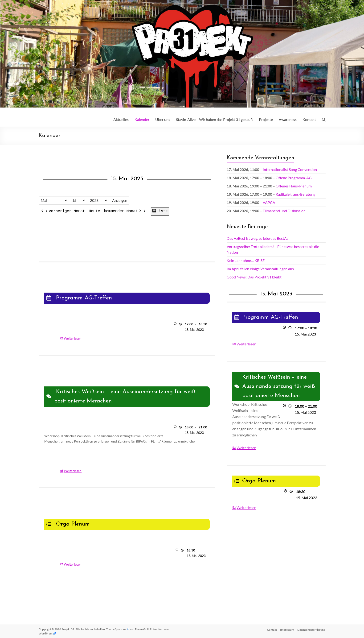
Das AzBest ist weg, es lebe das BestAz (258, 238)
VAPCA (269, 202)
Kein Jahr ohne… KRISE (246, 260)
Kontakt (309, 119)
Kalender (142, 119)
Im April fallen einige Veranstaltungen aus (260, 269)
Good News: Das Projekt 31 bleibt (254, 277)
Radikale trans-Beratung (295, 194)
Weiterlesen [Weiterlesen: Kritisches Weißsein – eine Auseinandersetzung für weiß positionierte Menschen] (73, 471)
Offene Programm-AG (294, 178)
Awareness (288, 119)
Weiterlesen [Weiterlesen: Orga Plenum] (73, 565)
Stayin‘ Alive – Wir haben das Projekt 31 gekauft (215, 119)
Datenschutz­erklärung (312, 629)
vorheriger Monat (65, 212)
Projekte (266, 119)
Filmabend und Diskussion (284, 211)
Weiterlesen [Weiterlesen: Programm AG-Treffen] (73, 338)
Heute (94, 211)
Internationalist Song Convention (290, 169)
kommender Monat (123, 212)
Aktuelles (121, 119)
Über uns (163, 119)
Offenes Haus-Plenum (294, 186)
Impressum (287, 629)
